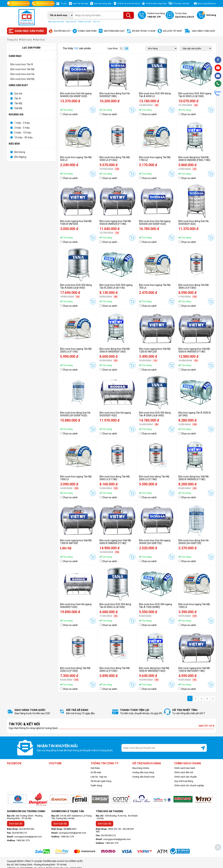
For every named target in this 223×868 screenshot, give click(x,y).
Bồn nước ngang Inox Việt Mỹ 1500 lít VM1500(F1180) (194, 669)
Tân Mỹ (18, 103)
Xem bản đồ (16, 824)
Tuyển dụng (96, 785)
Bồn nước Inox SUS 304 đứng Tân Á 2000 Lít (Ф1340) (115, 606)
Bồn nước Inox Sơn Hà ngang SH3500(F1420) (115, 414)
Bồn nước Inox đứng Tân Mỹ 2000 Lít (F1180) (154, 478)
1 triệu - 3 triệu (22, 123)
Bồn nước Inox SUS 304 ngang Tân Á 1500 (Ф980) (155, 606)
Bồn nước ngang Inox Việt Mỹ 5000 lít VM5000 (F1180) (194, 350)
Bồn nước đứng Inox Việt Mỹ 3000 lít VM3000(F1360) (115, 350)
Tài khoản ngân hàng (101, 781)
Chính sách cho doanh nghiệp (189, 785)
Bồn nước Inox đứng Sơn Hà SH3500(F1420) (193, 223)
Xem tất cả (206, 726)
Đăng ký (212, 4)
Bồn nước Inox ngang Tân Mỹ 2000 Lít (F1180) (76, 350)
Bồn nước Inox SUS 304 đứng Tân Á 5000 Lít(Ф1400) (155, 414)
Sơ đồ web (96, 772)
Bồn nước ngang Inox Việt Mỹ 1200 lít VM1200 (155, 350)
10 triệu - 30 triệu (23, 137)
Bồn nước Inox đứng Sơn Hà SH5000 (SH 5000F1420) (75, 414)
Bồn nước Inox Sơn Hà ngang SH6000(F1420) (76, 606)
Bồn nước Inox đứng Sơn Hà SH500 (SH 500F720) (193, 542)
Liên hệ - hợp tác (99, 777)
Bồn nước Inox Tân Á (22, 64)
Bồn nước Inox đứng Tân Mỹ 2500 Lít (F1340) (75, 669)
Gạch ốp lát (71, 22)
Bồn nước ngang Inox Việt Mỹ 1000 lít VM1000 (76, 223)
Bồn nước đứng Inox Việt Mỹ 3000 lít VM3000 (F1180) (194, 478)
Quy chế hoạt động (184, 781)
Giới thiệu (95, 768)
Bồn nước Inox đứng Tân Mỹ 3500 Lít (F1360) (115, 159)
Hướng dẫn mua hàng (143, 772)
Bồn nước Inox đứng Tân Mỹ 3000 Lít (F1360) (194, 286)
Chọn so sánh (70, 114)
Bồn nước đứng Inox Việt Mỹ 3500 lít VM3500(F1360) (154, 669)
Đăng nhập (202, 4)
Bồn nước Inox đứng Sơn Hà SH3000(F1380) (115, 95)
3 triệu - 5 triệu (22, 128)
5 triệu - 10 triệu (23, 133)
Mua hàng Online (141, 768)
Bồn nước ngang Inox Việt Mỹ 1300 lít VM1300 (76, 542)
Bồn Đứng (20, 152)
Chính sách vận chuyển (186, 777)
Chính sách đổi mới (184, 772)
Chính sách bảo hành (185, 768)
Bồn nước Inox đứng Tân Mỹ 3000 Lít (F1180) (115, 478)
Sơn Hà (18, 94)
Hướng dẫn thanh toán (144, 777)
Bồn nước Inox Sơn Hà (22, 74)
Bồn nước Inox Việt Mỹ (22, 79)
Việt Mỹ (18, 108)
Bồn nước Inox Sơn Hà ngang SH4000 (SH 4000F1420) (76, 95)
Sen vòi (96, 22)
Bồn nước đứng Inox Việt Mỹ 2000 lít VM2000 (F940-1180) (194, 159)
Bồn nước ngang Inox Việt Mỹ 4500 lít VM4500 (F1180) (115, 223)
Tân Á (18, 98)
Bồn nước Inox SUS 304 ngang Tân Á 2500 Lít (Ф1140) (116, 286)
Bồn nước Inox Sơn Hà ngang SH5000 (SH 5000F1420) (155, 223)
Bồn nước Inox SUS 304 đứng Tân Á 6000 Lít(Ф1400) (76, 286)
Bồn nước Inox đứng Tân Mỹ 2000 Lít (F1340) (115, 669)
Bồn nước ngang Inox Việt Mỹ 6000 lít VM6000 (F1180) (115, 542)
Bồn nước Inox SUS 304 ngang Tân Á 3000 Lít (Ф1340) (195, 95)
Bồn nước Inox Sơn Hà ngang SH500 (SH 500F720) (155, 542)
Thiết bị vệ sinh (84, 22)
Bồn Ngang (20, 157)
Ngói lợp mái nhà (56, 22)
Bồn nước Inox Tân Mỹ (22, 69)
